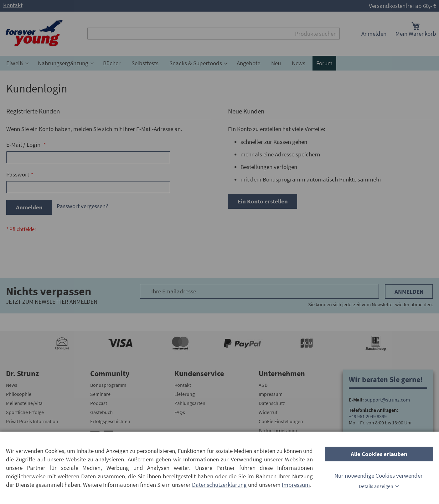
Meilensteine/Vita (24, 403)
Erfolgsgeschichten (110, 421)
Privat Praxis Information (32, 421)
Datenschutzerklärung (219, 485)
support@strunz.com (387, 400)
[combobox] (214, 34)
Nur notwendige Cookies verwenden (379, 475)
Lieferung (185, 394)
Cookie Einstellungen (281, 421)
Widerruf (268, 412)
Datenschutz (272, 403)
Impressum (271, 394)
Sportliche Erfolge (25, 412)
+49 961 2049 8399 (368, 416)
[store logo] (34, 34)
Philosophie (19, 394)
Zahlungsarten (190, 403)
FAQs (180, 412)
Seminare (100, 394)
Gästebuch (101, 412)
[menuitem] (17, 63)
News (12, 385)
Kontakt (13, 5)
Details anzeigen (376, 486)
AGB (263, 385)
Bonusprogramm (108, 385)
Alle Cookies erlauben (379, 454)
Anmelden (374, 34)
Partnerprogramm (278, 430)
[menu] (219, 63)
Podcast (99, 403)
